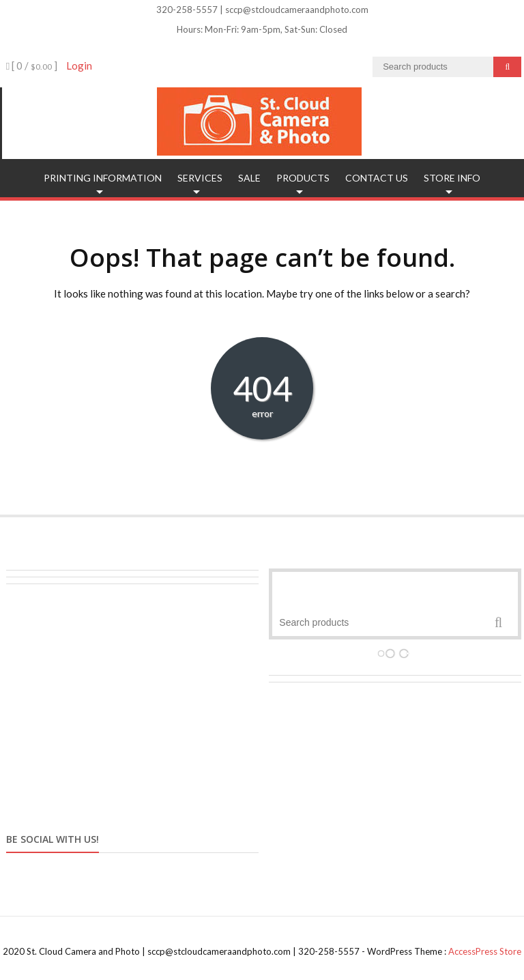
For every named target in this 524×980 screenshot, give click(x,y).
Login (79, 66)
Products (303, 178)
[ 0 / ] (32, 66)
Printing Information (103, 178)
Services (200, 178)
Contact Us (377, 178)
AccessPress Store (485, 951)
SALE (249, 178)
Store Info (452, 178)
